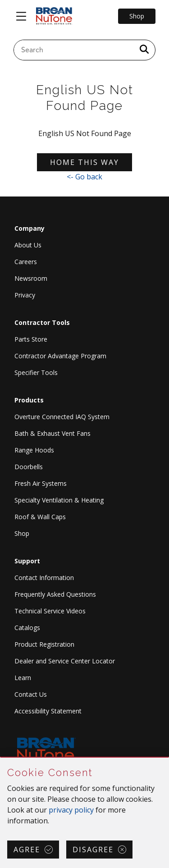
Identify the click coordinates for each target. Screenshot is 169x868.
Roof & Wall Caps (40, 517)
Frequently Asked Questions (55, 594)
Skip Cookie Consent (1, 758)
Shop (22, 533)
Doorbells (29, 467)
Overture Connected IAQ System (62, 417)
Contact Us (31, 694)
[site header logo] (54, 16)
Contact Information (44, 578)
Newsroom (31, 278)
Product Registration (44, 644)
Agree (27, 850)
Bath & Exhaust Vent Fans (53, 433)
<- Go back (84, 177)
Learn (23, 678)
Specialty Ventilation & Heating (59, 500)
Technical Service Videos (50, 611)
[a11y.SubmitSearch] (144, 50)
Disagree (93, 850)
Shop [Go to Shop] (137, 16)
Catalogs (27, 628)
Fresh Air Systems (41, 483)
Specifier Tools (36, 372)
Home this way (84, 162)
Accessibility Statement (48, 711)
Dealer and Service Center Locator (65, 661)
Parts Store (31, 339)
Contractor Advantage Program (60, 356)
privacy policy (71, 810)
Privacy (25, 295)
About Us (28, 245)
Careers (26, 262)
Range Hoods (34, 450)
